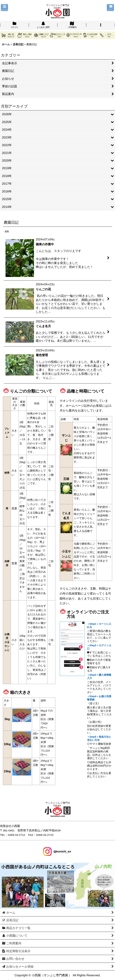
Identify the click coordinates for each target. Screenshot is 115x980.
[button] (4, 8)
